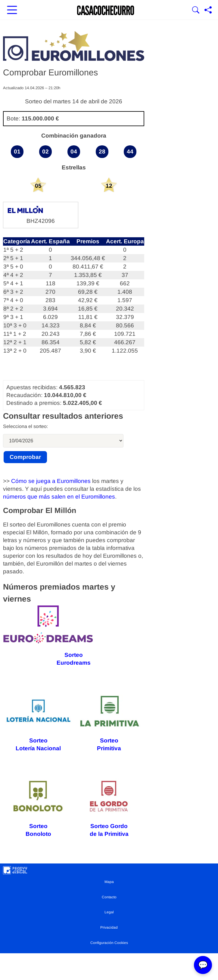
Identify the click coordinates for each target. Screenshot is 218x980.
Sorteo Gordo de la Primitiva (109, 807)
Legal (109, 912)
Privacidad (109, 927)
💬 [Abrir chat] (203, 965)
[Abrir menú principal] (12, 11)
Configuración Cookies (109, 943)
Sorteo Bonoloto (38, 808)
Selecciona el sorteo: (25, 426)
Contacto (109, 897)
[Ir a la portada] (106, 11)
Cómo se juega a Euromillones (51, 481)
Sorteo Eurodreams (48, 636)
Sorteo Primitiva (109, 722)
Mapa (109, 882)
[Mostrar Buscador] (196, 11)
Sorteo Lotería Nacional (38, 722)
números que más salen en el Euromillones (59, 497)
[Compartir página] (208, 11)
